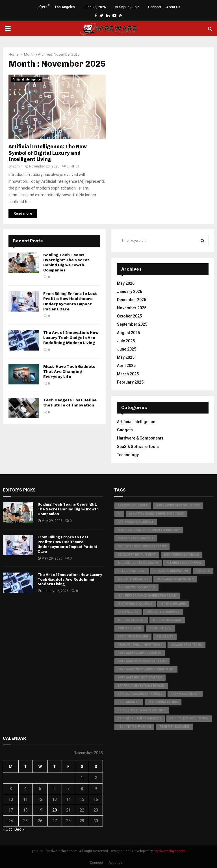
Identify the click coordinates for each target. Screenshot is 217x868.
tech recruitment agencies (140, 718)
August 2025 (128, 333)
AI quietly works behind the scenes (157, 514)
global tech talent (133, 579)
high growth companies (136, 587)
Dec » (19, 829)
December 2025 (132, 300)
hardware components (175, 579)
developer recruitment (137, 555)
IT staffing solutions (135, 604)
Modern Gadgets (131, 620)
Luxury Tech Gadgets (163, 612)
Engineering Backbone (182, 555)
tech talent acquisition (189, 718)
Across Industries (133, 505)
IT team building (173, 604)
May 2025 (126, 357)
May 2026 (126, 283)
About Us (173, 7)
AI (119, 514)
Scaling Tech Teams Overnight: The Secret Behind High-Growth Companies (66, 263)
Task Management (185, 694)
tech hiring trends (163, 702)
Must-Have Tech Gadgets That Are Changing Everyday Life (69, 372)
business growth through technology (149, 530)
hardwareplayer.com (170, 851)
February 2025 (130, 382)
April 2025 (126, 366)
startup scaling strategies (140, 694)
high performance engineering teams (147, 596)
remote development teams (140, 645)
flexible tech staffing (184, 563)
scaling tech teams (186, 645)
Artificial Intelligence (27, 80)
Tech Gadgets (129, 702)
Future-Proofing (132, 571)
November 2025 (132, 308)
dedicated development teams (142, 546)
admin (18, 166)
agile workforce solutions (178, 505)
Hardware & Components (140, 438)
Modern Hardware (167, 620)
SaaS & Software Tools (138, 447)
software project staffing (140, 677)
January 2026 (130, 291)
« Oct (7, 829)
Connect (155, 7)
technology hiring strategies (142, 710)
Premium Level (161, 628)
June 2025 (127, 349)
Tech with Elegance (174, 727)
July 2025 (126, 341)
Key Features (128, 612)
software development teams (142, 661)
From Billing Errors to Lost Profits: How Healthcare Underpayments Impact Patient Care (70, 301)
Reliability (165, 637)
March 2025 (128, 374)
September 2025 (132, 324)
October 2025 (129, 316)
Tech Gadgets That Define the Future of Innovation (70, 403)
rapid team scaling (133, 637)
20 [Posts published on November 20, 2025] (55, 810)
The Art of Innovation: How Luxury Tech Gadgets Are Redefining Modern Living (71, 338)
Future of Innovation (171, 571)
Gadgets (125, 430)
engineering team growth (138, 563)
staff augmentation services (141, 686)
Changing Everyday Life (136, 538)
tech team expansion (134, 727)
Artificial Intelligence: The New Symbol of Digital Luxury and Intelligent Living (48, 153)
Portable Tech (129, 628)
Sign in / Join (127, 7)
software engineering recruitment (146, 669)
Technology (128, 455)
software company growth (140, 653)
